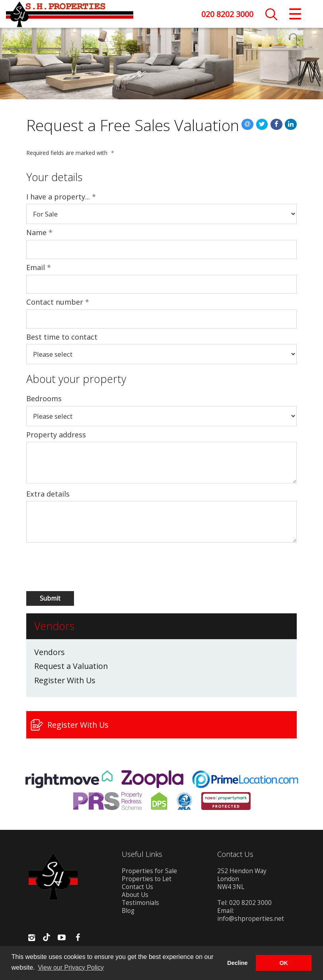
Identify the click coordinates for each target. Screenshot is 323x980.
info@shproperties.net (251, 919)
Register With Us (65, 680)
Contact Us (137, 887)
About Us (135, 895)
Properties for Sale (149, 871)
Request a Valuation (71, 666)
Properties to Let (147, 879)
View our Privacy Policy (71, 967)
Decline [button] (237, 963)
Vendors (50, 652)
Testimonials (140, 903)
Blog (128, 911)
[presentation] (69, 567)
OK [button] (284, 963)
